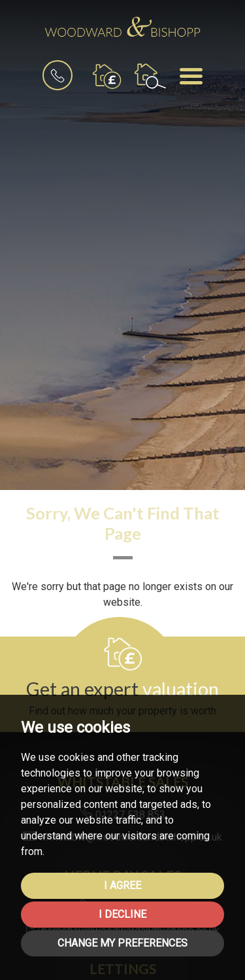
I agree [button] (122, 885)
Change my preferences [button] (122, 943)
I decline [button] (122, 914)
